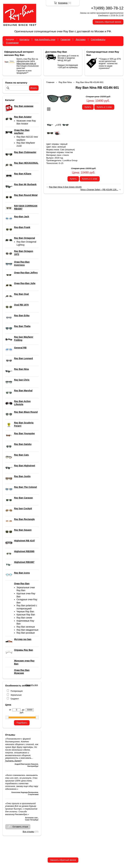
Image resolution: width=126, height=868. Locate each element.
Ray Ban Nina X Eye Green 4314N (65, 187)
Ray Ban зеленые (26, 627)
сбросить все (31, 685)
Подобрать (22, 723)
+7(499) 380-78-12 (107, 8)
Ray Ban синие (24, 618)
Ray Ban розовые (26, 633)
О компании (12, 43)
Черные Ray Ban (25, 611)
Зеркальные (16, 695)
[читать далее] (13, 761)
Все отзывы (28, 832)
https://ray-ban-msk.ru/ (26, 64)
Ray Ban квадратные (27, 630)
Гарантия (66, 39)
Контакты (24, 39)
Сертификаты (98, 39)
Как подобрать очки (45, 39)
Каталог (10, 39)
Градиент (15, 699)
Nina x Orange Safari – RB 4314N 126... (99, 190)
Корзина (63, 3)
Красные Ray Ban (26, 615)
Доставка (80, 39)
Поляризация (17, 691)
